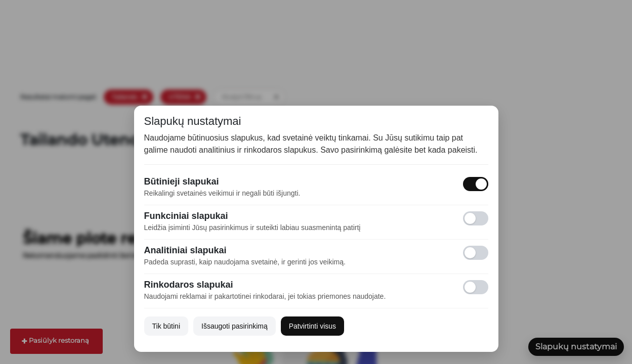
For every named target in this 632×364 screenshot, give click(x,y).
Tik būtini (166, 326)
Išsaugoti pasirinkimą (235, 326)
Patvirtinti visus (312, 326)
